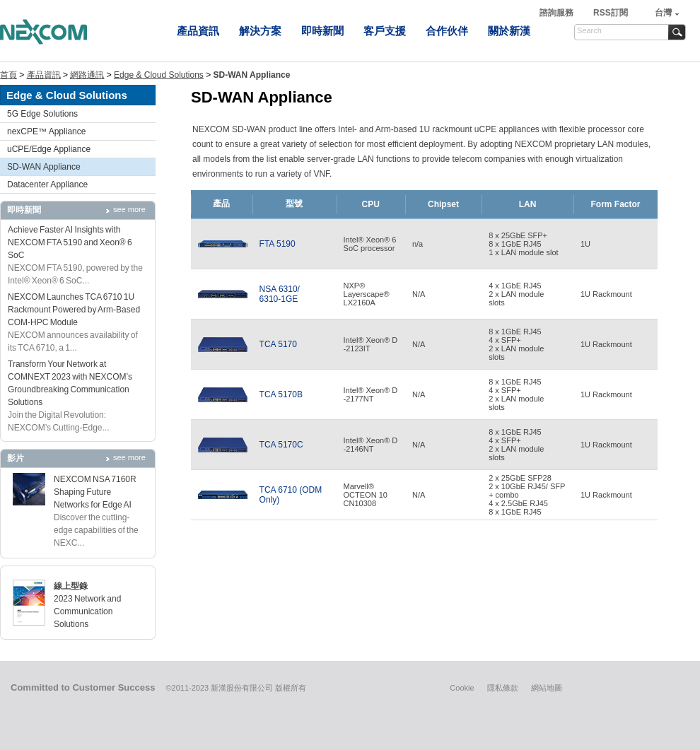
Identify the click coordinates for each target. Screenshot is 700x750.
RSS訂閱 (611, 13)
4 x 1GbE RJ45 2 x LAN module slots (516, 294)
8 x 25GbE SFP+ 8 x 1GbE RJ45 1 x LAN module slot (523, 244)
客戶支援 (385, 31)
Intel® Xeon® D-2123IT (371, 344)
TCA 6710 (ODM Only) (291, 495)
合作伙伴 (447, 31)
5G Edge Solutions (42, 114)
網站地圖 (547, 688)
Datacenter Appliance (47, 184)
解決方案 (260, 31)
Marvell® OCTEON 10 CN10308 (366, 495)
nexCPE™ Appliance (46, 131)
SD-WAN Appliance (44, 167)
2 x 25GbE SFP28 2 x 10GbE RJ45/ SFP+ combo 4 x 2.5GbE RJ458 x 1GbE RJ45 (527, 495)
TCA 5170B (281, 394)
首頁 (8, 75)
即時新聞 (322, 31)
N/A (419, 294)
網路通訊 (87, 75)
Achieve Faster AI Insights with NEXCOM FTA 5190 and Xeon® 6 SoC (70, 242)
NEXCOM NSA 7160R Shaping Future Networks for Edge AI (95, 492)
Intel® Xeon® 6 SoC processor (370, 244)
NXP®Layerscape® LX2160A (367, 294)
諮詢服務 (558, 13)
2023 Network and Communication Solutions (87, 611)
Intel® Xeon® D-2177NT (371, 394)
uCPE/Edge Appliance (49, 149)
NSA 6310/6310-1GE (280, 294)
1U (585, 244)
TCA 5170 (278, 344)
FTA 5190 (278, 244)
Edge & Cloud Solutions (159, 75)
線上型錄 (71, 586)
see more (129, 209)
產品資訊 (198, 31)
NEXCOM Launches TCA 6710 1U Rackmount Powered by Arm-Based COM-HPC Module (74, 310)
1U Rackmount (606, 294)
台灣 (663, 13)
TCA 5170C (281, 445)
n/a (418, 244)
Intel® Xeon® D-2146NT (371, 445)
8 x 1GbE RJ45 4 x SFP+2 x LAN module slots (516, 344)
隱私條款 (503, 688)
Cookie (462, 688)
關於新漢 (509, 31)
